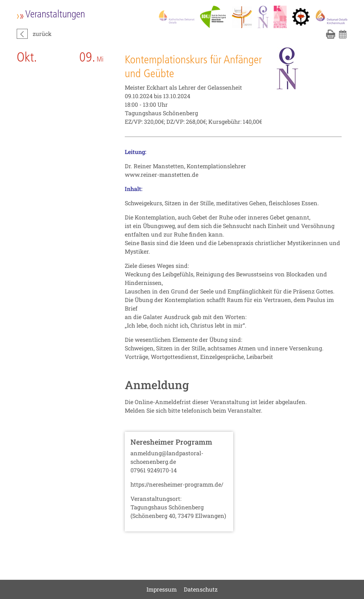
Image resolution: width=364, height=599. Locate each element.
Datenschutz (201, 589)
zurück (42, 34)
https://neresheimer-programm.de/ (177, 484)
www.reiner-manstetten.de (162, 174)
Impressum (162, 589)
